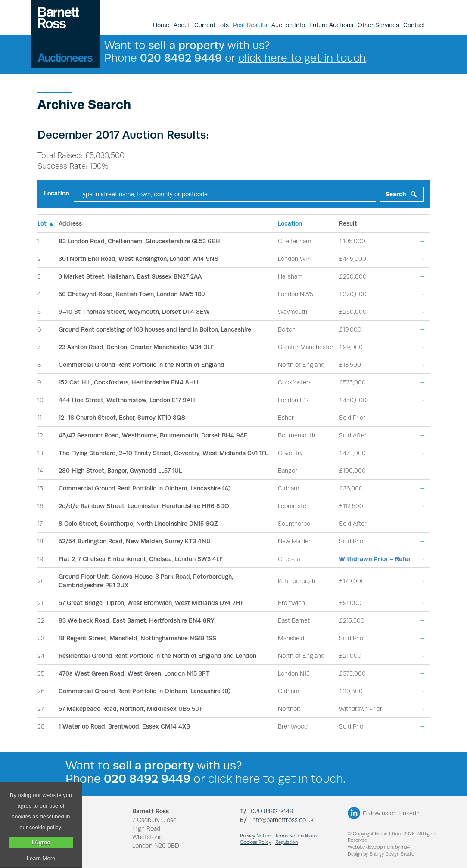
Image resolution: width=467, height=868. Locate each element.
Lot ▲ (46, 223)
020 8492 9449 (272, 811)
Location (57, 193)
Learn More (41, 858)
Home (161, 25)
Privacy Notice (255, 836)
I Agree (41, 842)
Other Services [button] (378, 25)
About (182, 25)
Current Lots (212, 25)
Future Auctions (331, 25)
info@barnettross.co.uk (282, 820)
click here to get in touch (302, 57)
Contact (414, 25)
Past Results (250, 25)
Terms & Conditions (296, 836)
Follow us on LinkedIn (392, 813)
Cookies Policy (255, 842)
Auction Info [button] (288, 25)
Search (396, 194)
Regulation (286, 842)
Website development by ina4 (379, 847)
